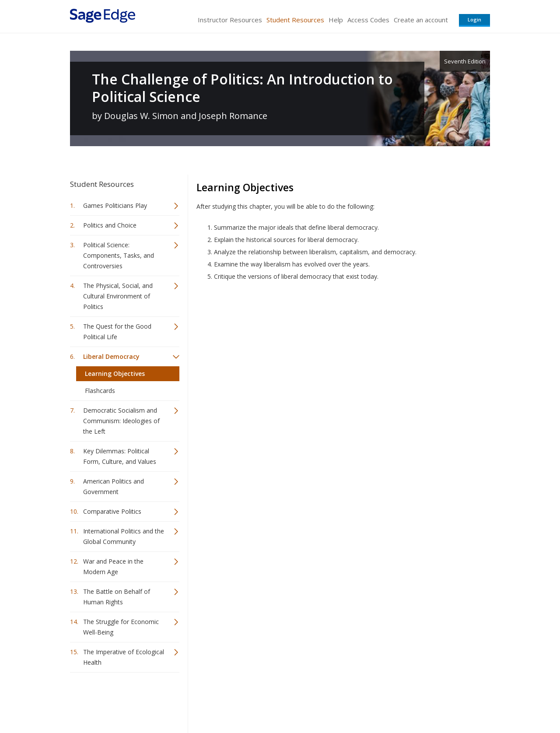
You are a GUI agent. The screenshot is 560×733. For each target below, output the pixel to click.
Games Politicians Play (115, 205)
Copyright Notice (383, 700)
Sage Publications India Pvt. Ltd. (197, 700)
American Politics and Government (114, 486)
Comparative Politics (112, 511)
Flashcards (100, 391)
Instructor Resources (230, 20)
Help (336, 20)
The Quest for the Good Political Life (117, 331)
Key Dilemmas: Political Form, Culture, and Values (120, 456)
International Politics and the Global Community (124, 536)
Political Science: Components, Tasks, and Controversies (119, 255)
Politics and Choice (110, 225)
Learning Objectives (115, 374)
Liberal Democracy (111, 356)
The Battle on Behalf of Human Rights (117, 597)
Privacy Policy (432, 700)
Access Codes (368, 20)
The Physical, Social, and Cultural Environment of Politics (118, 296)
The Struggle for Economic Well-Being (121, 627)
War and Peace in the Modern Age (113, 566)
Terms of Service (330, 700)
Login (474, 19)
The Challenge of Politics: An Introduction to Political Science (242, 88)
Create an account (421, 20)
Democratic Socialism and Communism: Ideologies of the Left (121, 421)
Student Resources (295, 20)
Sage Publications (120, 700)
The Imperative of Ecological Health (124, 657)
